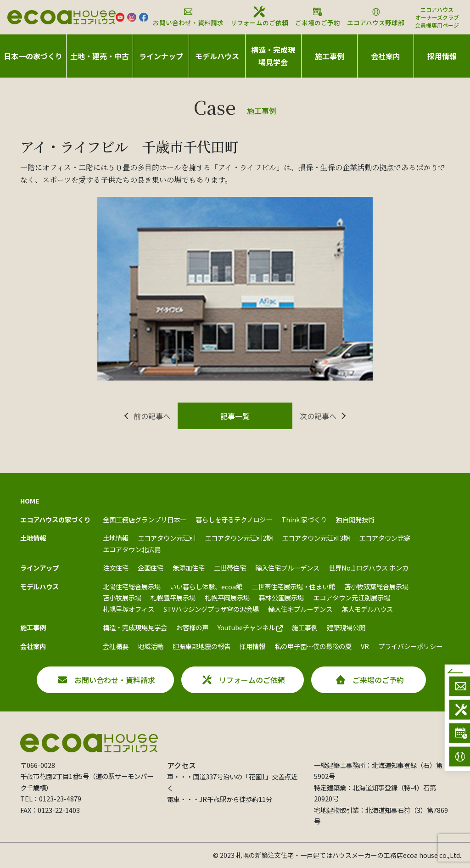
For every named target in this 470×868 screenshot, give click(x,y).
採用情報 (442, 56)
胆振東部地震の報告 (201, 646)
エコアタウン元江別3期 (316, 538)
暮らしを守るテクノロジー (234, 519)
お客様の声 (192, 627)
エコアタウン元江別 (167, 538)
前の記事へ (152, 416)
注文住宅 (116, 568)
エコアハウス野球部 (376, 17)
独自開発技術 (355, 519)
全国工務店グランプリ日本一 (145, 519)
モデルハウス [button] (217, 56)
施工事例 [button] (330, 56)
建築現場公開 (346, 627)
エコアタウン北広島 (132, 549)
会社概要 (116, 646)
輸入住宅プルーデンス (287, 568)
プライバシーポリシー (410, 646)
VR (365, 646)
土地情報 (116, 538)
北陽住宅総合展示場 (132, 586)
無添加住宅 (189, 568)
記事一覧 (235, 416)
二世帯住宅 (230, 568)
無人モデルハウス (367, 609)
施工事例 (305, 627)
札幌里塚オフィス (129, 609)
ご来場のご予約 (318, 17)
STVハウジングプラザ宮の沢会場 (211, 609)
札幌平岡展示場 (227, 597)
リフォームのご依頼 (259, 17)
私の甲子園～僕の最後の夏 (313, 646)
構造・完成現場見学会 (273, 56)
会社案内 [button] (386, 56)
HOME (30, 501)
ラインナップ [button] (161, 56)
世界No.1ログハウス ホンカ (369, 568)
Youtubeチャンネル (250, 627)
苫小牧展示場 (122, 597)
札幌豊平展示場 (173, 597)
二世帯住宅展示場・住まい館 (293, 586)
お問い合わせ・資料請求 (188, 17)
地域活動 (151, 646)
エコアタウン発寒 (385, 538)
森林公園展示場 (281, 597)
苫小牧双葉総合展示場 (376, 586)
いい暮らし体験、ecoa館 (206, 586)
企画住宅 (151, 568)
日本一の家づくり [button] (33, 56)
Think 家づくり (304, 519)
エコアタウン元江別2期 (239, 538)
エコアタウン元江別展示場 (352, 597)
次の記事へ (318, 416)
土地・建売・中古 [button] (100, 56)
